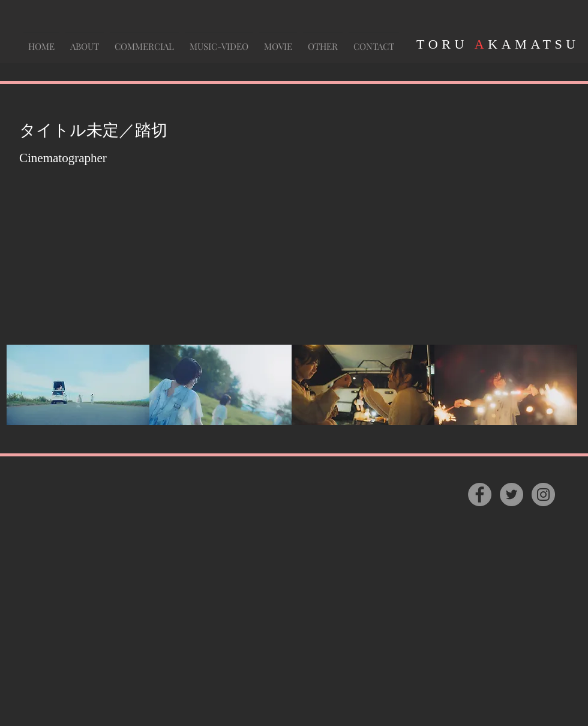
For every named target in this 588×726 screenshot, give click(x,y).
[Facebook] (480, 495)
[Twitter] (511, 495)
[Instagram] (543, 495)
